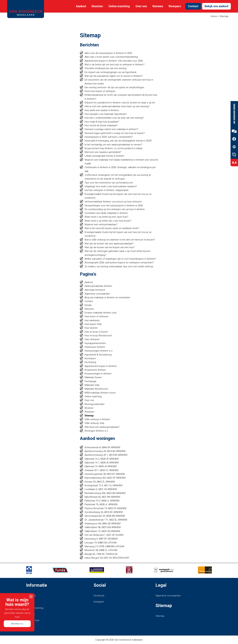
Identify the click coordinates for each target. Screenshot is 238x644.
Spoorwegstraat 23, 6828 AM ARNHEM (105, 516)
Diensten (97, 6)
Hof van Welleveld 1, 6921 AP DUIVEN (104, 535)
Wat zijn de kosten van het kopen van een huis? (110, 247)
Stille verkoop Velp (94, 423)
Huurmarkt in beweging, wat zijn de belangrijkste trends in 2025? (118, 141)
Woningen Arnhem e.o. (97, 431)
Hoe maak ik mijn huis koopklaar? (102, 122)
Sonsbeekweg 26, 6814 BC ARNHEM (104, 512)
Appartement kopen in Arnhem (101, 366)
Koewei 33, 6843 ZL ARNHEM (100, 482)
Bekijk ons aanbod (216, 6)
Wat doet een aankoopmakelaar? (102, 427)
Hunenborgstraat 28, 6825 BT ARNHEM (105, 474)
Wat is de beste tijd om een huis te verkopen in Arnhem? (115, 65)
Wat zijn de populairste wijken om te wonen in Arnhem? (114, 76)
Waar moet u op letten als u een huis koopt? (108, 221)
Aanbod (81, 6)
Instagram (99, 602)
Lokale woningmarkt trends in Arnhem (104, 156)
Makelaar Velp (92, 385)
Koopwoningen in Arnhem (98, 374)
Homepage (91, 381)
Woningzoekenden (94, 404)
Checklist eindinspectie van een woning (105, 68)
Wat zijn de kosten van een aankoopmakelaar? (109, 244)
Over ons (141, 6)
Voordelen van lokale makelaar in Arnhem (106, 213)
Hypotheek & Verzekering (98, 355)
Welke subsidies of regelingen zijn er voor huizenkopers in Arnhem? (120, 259)
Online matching (119, 6)
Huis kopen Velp (93, 324)
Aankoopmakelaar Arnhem (98, 286)
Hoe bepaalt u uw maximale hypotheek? (106, 114)
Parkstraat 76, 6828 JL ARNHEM (101, 504)
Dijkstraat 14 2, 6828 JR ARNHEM (102, 459)
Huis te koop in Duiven (96, 332)
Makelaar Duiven (93, 377)
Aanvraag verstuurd (95, 290)
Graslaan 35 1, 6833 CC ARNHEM (101, 470)
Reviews (158, 6)
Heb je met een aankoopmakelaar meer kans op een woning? (117, 106)
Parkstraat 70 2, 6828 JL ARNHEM (102, 501)
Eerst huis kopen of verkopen (100, 91)
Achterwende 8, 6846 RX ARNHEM (102, 447)
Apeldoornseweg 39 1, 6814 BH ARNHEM (106, 455)
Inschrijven (90, 358)
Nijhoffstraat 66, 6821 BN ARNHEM (102, 497)
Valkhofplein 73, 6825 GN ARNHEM (102, 531)
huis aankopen (92, 320)
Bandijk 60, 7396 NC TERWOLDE (101, 554)
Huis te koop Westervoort (98, 336)
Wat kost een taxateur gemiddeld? (103, 152)
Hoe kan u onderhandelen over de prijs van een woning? (114, 118)
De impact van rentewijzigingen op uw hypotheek (110, 72)
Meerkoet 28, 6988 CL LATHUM (101, 550)
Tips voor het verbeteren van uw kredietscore (109, 183)
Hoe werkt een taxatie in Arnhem (102, 110)
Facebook (99, 596)
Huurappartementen (95, 343)
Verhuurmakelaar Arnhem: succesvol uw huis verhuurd (113, 202)
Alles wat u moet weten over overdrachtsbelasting (111, 57)
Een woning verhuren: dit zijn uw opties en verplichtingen (114, 87)
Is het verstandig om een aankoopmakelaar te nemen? (114, 145)
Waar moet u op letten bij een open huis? (106, 217)
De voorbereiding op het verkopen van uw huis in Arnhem (115, 209)
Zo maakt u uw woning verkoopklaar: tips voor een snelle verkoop (119, 266)
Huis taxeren (91, 328)
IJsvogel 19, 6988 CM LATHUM (101, 543)
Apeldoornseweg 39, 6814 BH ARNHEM (105, 451)
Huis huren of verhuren (96, 316)
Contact (193, 6)
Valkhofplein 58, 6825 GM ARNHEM (103, 527)
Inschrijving (91, 362)
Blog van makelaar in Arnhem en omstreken (107, 297)
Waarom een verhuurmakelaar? (101, 224)
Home (214, 16)
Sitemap (89, 416)
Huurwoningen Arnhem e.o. (99, 351)
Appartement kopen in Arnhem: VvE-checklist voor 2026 (114, 61)
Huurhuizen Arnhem (95, 347)
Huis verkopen (92, 339)
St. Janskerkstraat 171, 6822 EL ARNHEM (106, 520)
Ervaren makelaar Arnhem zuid (100, 313)
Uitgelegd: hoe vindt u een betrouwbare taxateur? (111, 186)
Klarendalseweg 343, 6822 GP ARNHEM (105, 478)
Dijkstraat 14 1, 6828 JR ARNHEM (102, 463)
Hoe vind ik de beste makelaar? (101, 125)
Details (88, 305)
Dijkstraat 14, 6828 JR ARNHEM (101, 466)
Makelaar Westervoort (96, 389)
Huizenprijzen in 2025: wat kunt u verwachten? (109, 137)
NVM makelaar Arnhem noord (100, 393)
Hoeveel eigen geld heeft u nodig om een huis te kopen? (115, 133)
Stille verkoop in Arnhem (97, 419)
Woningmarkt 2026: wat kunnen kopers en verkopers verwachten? (119, 263)
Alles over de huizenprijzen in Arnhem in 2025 (108, 53)
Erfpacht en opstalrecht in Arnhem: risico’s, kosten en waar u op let (120, 103)
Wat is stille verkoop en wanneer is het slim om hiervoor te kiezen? (120, 240)
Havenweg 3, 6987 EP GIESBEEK (101, 539)
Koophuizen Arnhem (95, 370)
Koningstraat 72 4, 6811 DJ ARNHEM (103, 485)
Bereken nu (17, 623)
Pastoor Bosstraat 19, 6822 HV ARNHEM (105, 508)
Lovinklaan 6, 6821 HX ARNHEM (101, 489)
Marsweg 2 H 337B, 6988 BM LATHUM (104, 546)
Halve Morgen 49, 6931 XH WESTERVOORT (107, 558)
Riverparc (175, 6)
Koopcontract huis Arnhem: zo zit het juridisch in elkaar (114, 148)
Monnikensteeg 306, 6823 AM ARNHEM (105, 493)
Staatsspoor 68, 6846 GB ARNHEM (102, 524)
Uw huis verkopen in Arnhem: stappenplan (107, 190)
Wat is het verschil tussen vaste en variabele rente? (112, 228)
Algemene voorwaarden (97, 294)
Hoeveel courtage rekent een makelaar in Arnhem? (111, 129)
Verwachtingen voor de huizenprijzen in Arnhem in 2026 (114, 206)
